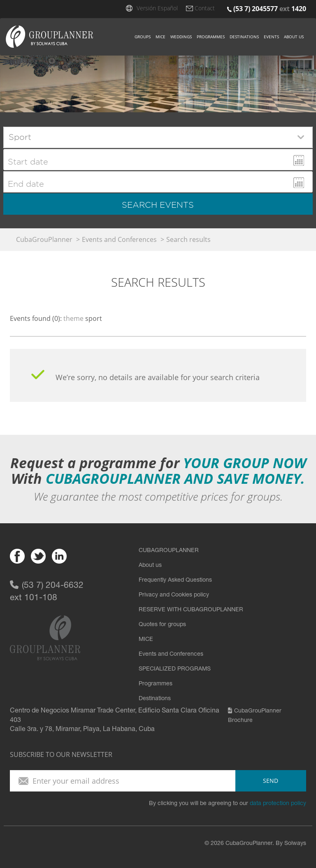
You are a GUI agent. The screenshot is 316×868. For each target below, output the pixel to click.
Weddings (181, 37)
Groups (143, 37)
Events (271, 37)
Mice (160, 37)
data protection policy (278, 804)
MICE (146, 640)
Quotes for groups (162, 625)
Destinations (244, 37)
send (271, 781)
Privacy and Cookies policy (174, 595)
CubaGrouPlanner (44, 239)
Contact (205, 8)
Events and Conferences (119, 239)
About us (294, 37)
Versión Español (157, 8)
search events (158, 205)
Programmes (211, 37)
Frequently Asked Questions (175, 580)
